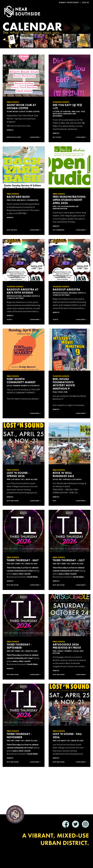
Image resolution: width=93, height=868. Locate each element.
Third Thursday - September (19, 646)
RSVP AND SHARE (59, 675)
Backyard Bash (18, 197)
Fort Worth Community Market (21, 381)
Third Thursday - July (69, 560)
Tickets (10, 320)
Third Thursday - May (23, 560)
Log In (85, 2)
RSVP (55, 501)
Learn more (35, 137)
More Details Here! (14, 137)
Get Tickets (57, 137)
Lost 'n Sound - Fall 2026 (67, 736)
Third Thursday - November (19, 736)
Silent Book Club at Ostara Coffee (21, 107)
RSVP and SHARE (13, 501)
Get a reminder (59, 230)
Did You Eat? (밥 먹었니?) (67, 107)
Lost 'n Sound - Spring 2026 (18, 474)
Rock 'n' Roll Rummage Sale (63, 474)
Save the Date (12, 230)
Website (10, 130)
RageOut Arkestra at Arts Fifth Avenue (23, 291)
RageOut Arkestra (67, 289)
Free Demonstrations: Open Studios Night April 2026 (69, 200)
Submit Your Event (69, 2)
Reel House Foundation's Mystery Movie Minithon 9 (64, 384)
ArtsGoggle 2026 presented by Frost (67, 646)
